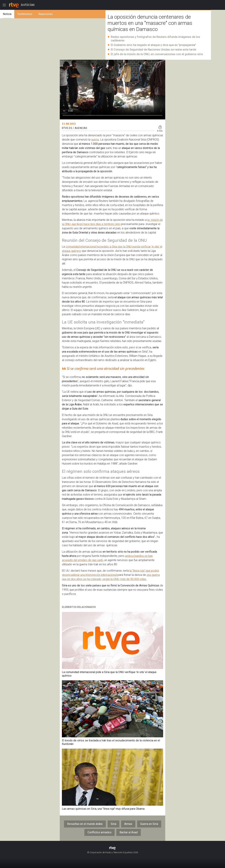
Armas (128, 824)
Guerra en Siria (149, 824)
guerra (95, 140)
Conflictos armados (99, 832)
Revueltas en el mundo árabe (85, 824)
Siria (113, 824)
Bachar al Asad (129, 832)
